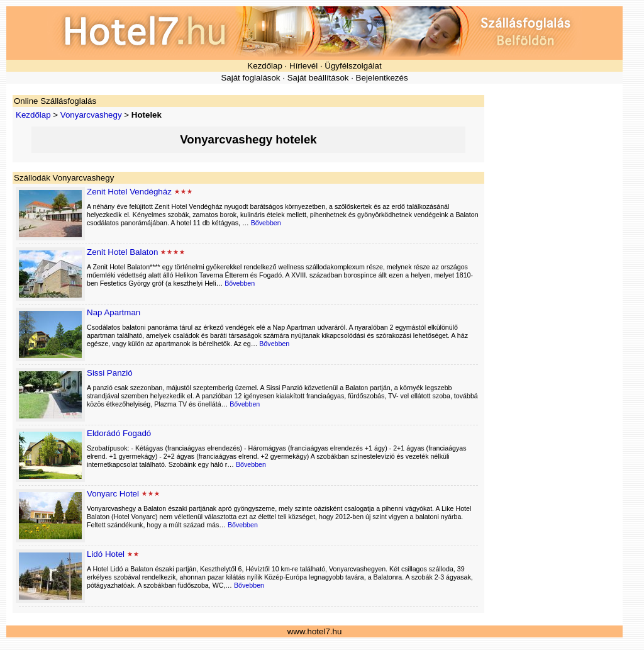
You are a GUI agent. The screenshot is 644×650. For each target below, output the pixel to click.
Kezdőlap (265, 66)
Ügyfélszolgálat (353, 66)
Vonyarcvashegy (91, 115)
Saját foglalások (250, 78)
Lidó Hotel (106, 554)
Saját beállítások (318, 78)
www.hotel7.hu (315, 631)
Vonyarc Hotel (113, 494)
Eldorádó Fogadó (119, 433)
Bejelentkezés (382, 78)
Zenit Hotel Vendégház (129, 192)
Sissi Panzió (110, 373)
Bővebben (266, 223)
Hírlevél (303, 66)
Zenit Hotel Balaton (122, 252)
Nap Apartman (114, 312)
